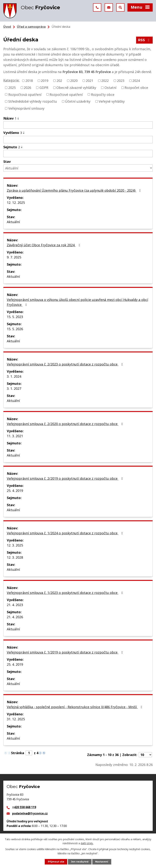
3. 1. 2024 (14, 376)
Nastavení (102, 862)
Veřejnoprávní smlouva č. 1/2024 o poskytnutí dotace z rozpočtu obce (66, 533)
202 (59, 81)
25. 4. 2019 (15, 491)
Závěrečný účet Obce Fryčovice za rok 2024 (44, 245)
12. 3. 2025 (15, 545)
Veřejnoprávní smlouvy (26, 108)
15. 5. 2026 (15, 329)
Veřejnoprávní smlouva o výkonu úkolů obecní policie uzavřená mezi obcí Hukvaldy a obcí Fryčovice (77, 302)
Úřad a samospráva (31, 27)
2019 (45, 81)
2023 (121, 81)
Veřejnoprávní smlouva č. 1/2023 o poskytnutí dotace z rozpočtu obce (66, 593)
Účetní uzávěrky (78, 101)
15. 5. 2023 (15, 317)
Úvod (7, 27)
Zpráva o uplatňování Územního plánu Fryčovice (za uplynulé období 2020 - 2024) (75, 190)
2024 (136, 81)
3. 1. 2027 (14, 388)
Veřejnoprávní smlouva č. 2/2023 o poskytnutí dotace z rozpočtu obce (66, 364)
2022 (105, 81)
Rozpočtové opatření (66, 94)
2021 (90, 81)
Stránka (18, 753)
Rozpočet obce (136, 88)
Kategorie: (11, 80)
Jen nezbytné (80, 862)
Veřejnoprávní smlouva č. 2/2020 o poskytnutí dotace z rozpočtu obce (66, 424)
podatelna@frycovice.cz (30, 813)
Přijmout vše (56, 862)
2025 (12, 88)
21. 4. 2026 (15, 617)
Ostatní (110, 88)
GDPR (44, 88)
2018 (29, 81)
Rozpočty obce (103, 94)
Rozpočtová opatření (25, 94)
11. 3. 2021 (15, 436)
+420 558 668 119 (24, 807)
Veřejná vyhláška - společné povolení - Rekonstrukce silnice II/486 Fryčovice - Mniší (75, 707)
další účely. (87, 843)
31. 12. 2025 (16, 719)
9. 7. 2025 (14, 257)
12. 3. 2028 (15, 557)
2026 (27, 88)
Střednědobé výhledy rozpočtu (33, 101)
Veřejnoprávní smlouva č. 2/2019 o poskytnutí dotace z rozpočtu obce (66, 478)
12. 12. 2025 (16, 203)
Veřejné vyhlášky (112, 101)
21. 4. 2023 (15, 605)
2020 (74, 81)
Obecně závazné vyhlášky (76, 88)
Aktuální (13, 222)
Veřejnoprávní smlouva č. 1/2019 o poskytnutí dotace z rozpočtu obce (66, 652)
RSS (144, 40)
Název (10, 118)
